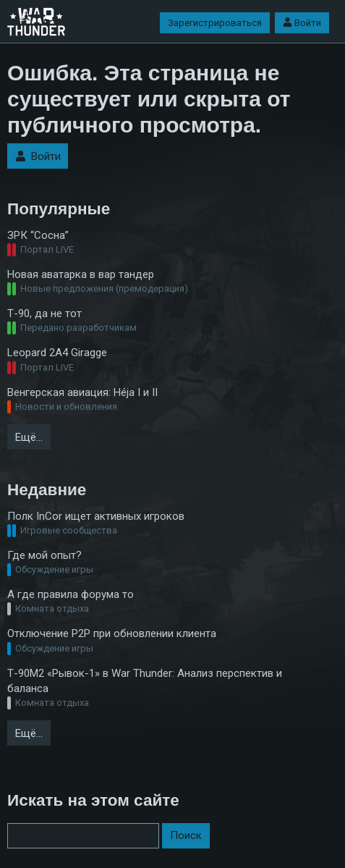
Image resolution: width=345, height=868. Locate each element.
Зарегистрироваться (215, 23)
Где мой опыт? (44, 555)
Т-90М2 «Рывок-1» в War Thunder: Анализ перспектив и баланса (145, 681)
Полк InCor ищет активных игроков (96, 516)
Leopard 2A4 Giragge (57, 353)
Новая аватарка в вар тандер (81, 274)
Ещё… (29, 437)
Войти (302, 23)
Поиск (186, 835)
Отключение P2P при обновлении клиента (112, 633)
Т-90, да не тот (44, 313)
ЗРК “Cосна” (38, 235)
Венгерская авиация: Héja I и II (82, 392)
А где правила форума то (71, 594)
